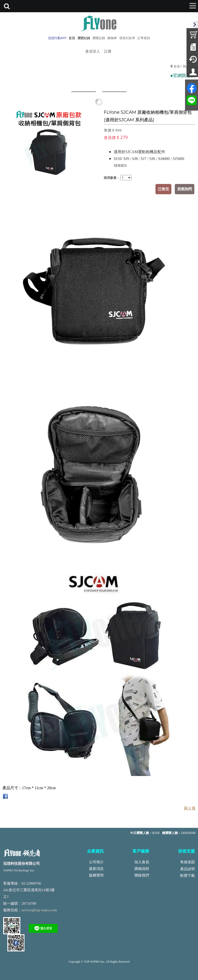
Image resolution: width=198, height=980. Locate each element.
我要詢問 (185, 189)
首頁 (177, 66)
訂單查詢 (144, 38)
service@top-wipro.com (39, 910)
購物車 (112, 38)
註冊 (108, 51)
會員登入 (93, 51)
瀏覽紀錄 (99, 38)
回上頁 (190, 808)
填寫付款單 (127, 38)
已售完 (163, 189)
